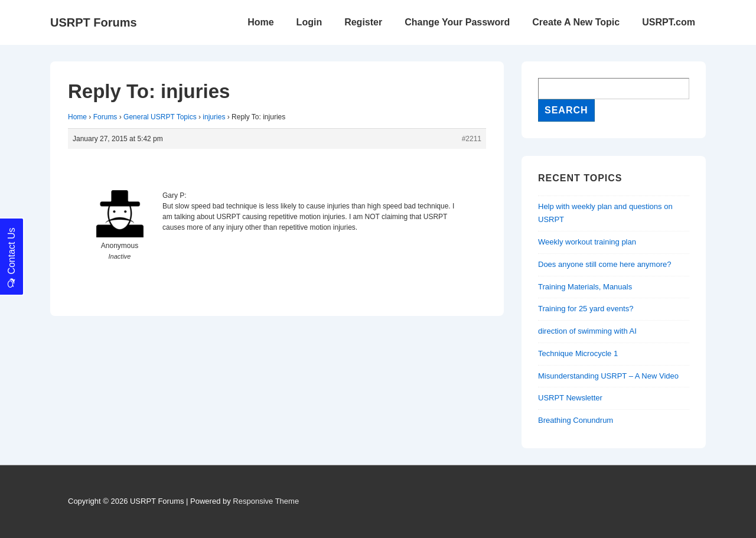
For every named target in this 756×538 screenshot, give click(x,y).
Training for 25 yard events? (586, 309)
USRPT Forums (94, 22)
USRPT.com (669, 22)
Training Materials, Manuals (585, 287)
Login (309, 22)
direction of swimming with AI (587, 331)
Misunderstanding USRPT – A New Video (608, 376)
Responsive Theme (266, 501)
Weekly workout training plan (587, 242)
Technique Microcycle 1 (578, 353)
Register (363, 22)
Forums (105, 117)
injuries (214, 117)
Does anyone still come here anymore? (605, 264)
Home (260, 22)
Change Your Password (457, 22)
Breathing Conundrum (576, 420)
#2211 (472, 139)
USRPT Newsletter (570, 398)
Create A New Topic (576, 22)
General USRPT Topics (160, 117)
